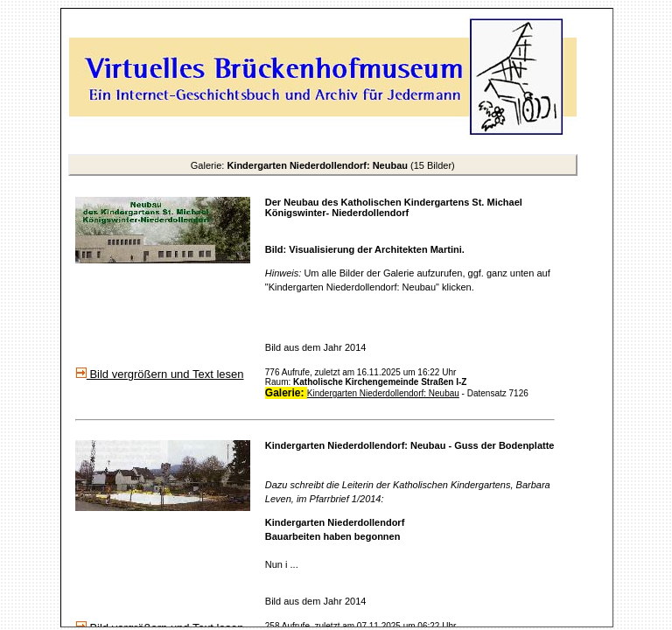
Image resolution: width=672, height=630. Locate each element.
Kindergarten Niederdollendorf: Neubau (383, 393)
